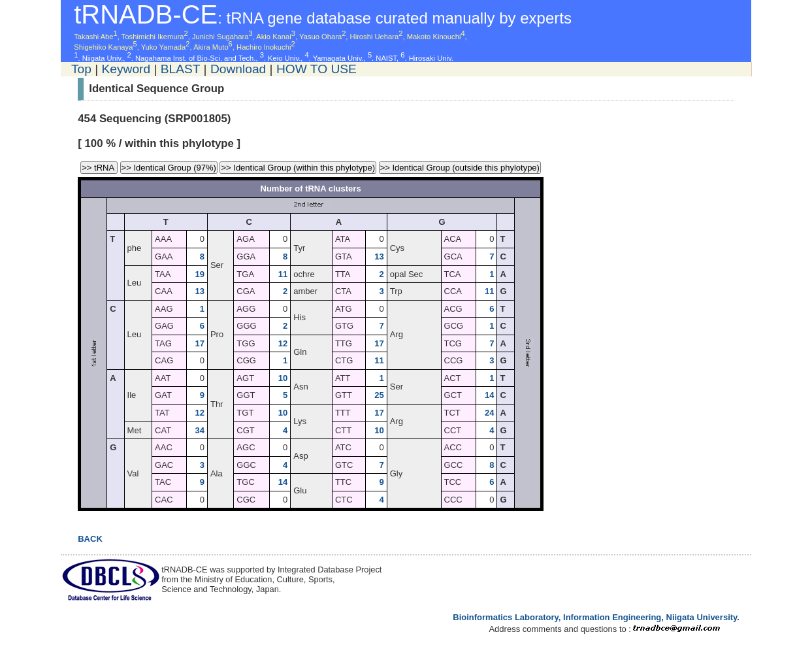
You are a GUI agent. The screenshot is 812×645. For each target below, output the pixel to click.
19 (199, 274)
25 (379, 395)
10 (283, 378)
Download (238, 69)
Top (81, 69)
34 (199, 430)
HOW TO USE (317, 69)
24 (489, 413)
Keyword (126, 69)
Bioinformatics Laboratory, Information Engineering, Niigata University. (596, 617)
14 (489, 395)
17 (199, 343)
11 (283, 274)
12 (283, 343)
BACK (90, 539)
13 (379, 256)
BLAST (180, 69)
